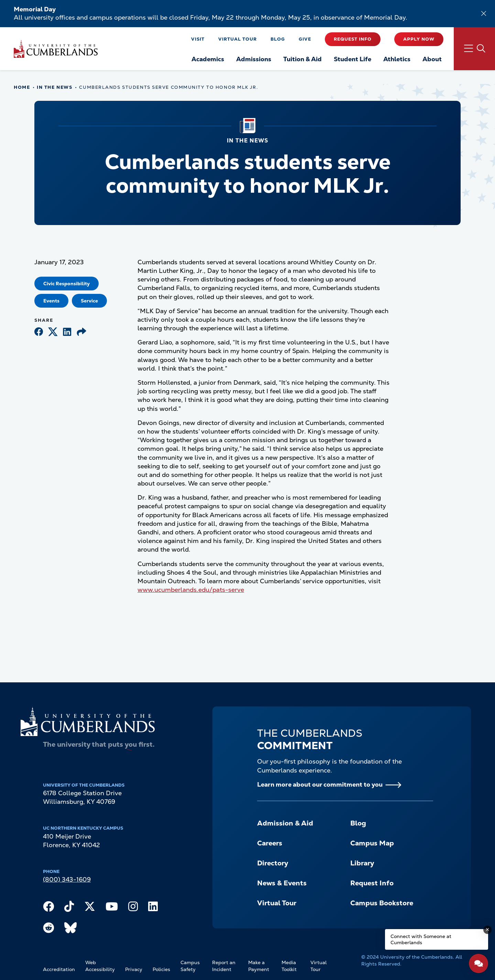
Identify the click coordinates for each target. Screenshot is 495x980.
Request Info (353, 39)
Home (22, 87)
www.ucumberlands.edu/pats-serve (191, 590)
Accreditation (59, 969)
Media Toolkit (289, 966)
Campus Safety (190, 966)
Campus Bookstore (382, 903)
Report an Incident (224, 966)
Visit (198, 39)
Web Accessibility (100, 966)
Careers (270, 843)
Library (362, 863)
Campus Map (372, 843)
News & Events (282, 883)
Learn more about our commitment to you (320, 784)
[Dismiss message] (487, 930)
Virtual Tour (238, 39)
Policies (161, 969)
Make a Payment (259, 966)
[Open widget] (478, 963)
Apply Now (419, 39)
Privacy (134, 969)
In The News (54, 87)
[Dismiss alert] (484, 13)
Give (305, 39)
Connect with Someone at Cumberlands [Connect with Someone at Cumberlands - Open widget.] (421, 939)
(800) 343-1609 (67, 879)
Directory (273, 863)
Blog (278, 39)
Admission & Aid (285, 823)
